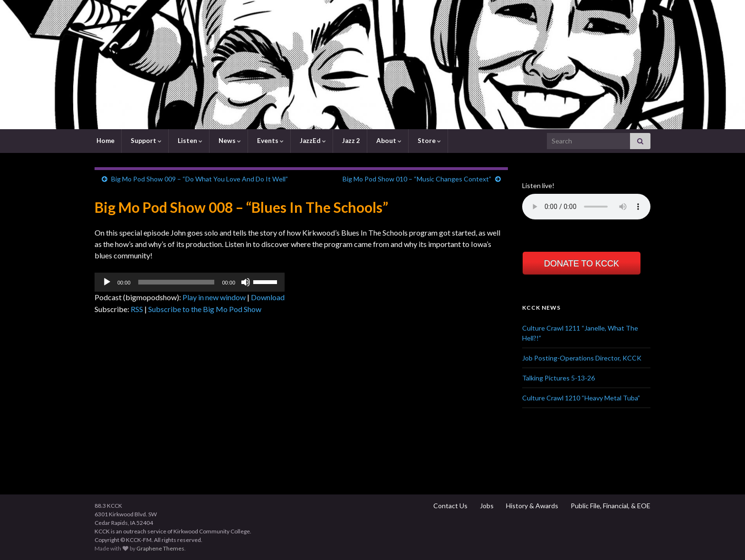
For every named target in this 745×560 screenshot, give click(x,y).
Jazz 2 (350, 141)
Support (145, 141)
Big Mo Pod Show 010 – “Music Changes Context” (417, 179)
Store (429, 141)
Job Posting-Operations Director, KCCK (582, 358)
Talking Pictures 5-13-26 (559, 378)
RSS (137, 309)
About (388, 141)
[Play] (107, 282)
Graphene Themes (160, 548)
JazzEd (312, 141)
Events (270, 141)
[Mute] (246, 282)
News (229, 141)
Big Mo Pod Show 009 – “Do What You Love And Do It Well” (200, 179)
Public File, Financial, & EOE (610, 506)
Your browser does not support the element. (586, 207)
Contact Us (450, 506)
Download (268, 297)
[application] (190, 282)
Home (105, 141)
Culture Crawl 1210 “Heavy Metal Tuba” (581, 398)
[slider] (177, 282)
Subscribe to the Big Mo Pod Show (205, 309)
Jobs (486, 506)
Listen (189, 141)
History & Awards (531, 506)
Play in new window (214, 297)
